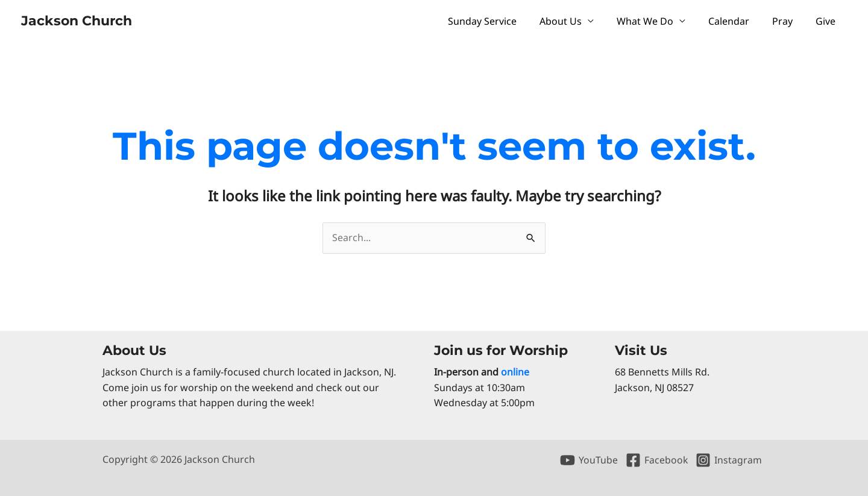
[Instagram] (728, 460)
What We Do (658, 21)
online (515, 372)
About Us (577, 21)
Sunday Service (502, 21)
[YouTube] (589, 460)
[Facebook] (656, 460)
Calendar (738, 21)
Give (827, 21)
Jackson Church (77, 21)
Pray (788, 21)
